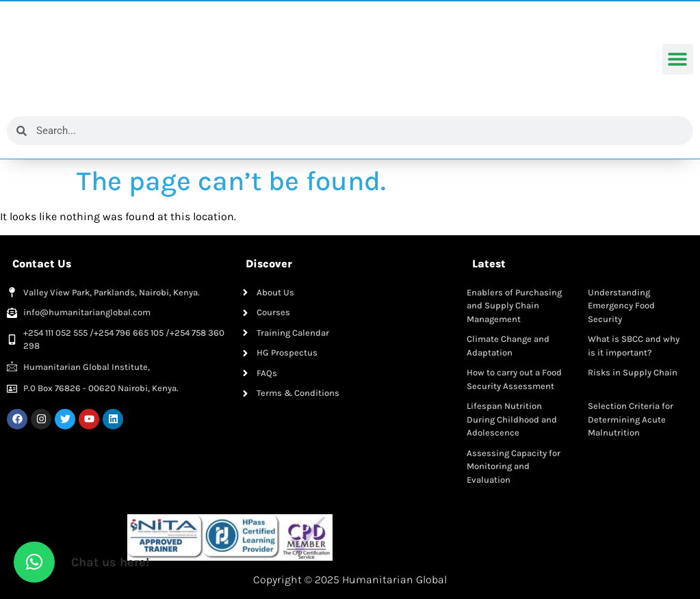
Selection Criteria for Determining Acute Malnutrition (631, 419)
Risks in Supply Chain (633, 372)
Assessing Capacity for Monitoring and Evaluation (514, 466)
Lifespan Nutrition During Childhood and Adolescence (512, 419)
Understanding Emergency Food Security (621, 306)
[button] (678, 60)
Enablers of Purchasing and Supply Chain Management (514, 306)
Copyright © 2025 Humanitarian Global (350, 580)
